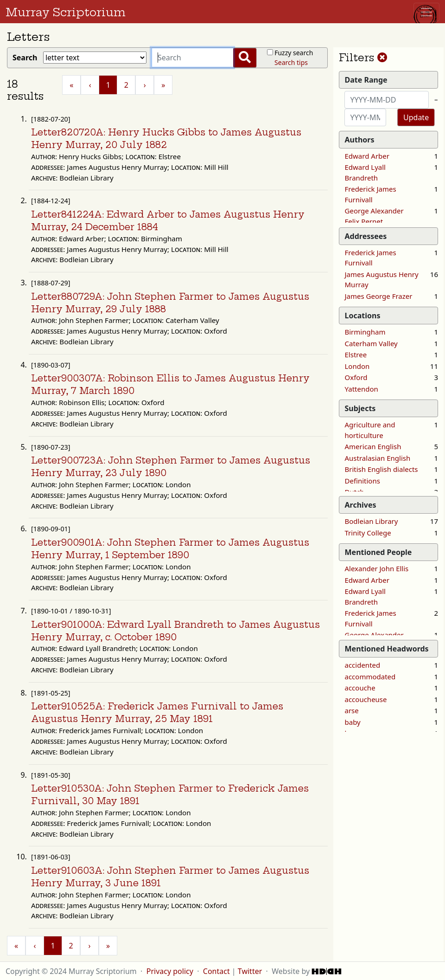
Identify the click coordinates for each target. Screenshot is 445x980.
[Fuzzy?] (270, 52)
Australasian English (378, 458)
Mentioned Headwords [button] (387, 649)
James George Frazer (379, 296)
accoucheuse (366, 699)
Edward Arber (367, 156)
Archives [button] (361, 505)
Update (416, 117)
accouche (360, 688)
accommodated (370, 677)
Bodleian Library (372, 521)
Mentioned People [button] (378, 552)
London (357, 366)
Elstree (356, 355)
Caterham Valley (371, 343)
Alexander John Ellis (377, 568)
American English (373, 446)
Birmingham (365, 332)
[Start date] (387, 100)
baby (353, 722)
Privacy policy (170, 971)
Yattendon (362, 389)
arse (352, 710)
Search (27, 58)
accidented (363, 665)
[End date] (366, 117)
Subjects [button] (360, 408)
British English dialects (381, 469)
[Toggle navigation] (426, 12)
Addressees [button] (366, 236)
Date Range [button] (366, 80)
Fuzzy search (294, 53)
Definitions (362, 481)
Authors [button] (360, 140)
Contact (216, 971)
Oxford (356, 377)
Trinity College (368, 533)
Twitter (250, 971)
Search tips (291, 62)
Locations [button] (363, 316)
